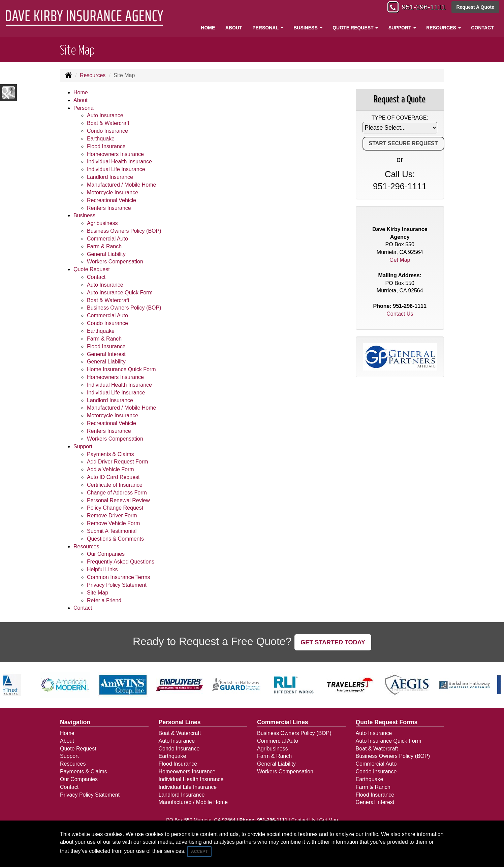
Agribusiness (102, 223)
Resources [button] (444, 28)
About (234, 28)
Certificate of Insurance (115, 485)
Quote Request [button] (355, 28)
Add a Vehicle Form (111, 469)
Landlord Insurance (110, 177)
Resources (93, 75)
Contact (482, 28)
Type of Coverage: (400, 118)
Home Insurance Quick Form (121, 369)
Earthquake (101, 139)
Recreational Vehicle (112, 200)
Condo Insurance (107, 131)
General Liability (106, 254)
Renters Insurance (109, 208)
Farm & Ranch (104, 246)
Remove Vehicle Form (113, 523)
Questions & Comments (115, 539)
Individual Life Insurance (116, 169)
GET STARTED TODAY (333, 642)
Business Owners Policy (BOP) (124, 231)
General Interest (106, 354)
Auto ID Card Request (113, 477)
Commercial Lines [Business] (283, 722)
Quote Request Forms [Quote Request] (387, 722)
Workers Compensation (115, 262)
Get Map (400, 260)
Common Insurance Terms (118, 577)
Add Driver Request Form (117, 462)
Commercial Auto (107, 239)
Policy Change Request (115, 508)
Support (69, 756)
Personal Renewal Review (118, 500)
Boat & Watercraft (108, 123)
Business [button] (308, 28)
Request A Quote (475, 7)
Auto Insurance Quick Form (120, 293)
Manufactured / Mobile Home (121, 185)
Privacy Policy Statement (117, 585)
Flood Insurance (106, 146)
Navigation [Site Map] (75, 722)
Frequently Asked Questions (121, 562)
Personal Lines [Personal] (180, 722)
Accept (199, 852)
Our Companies (106, 554)
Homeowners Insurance (115, 154)
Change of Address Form (117, 493)
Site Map (98, 593)
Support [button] (402, 28)
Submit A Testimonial (112, 531)
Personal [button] (268, 28)
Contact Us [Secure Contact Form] (400, 314)
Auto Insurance (105, 115)
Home (208, 28)
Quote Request (78, 749)
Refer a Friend (104, 600)
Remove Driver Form (112, 516)
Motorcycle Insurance (113, 192)
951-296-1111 (422, 8)
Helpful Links (102, 569)
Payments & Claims (111, 454)
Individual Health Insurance (119, 162)
